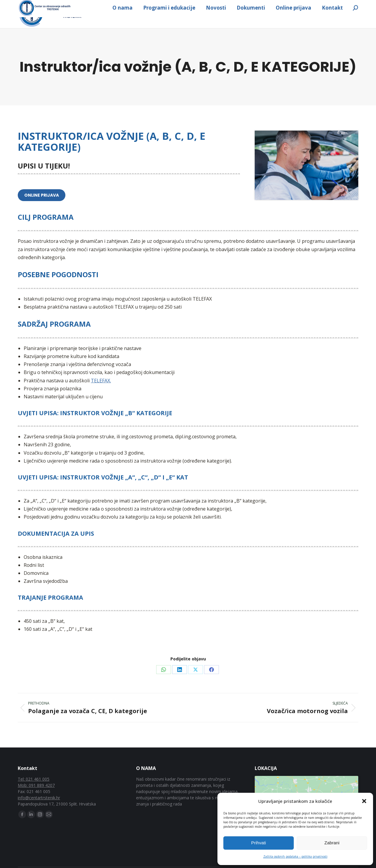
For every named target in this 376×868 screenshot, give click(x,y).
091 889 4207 (43, 7)
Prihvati (259, 843)
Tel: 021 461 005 (34, 793)
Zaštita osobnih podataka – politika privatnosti (295, 856)
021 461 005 (82, 7)
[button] (364, 801)
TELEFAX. (101, 394)
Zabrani (332, 843)
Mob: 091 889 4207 (36, 799)
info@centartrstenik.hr (131, 7)
